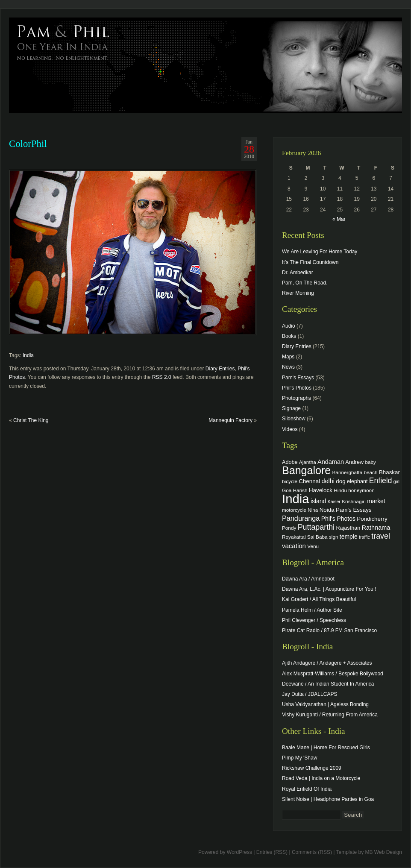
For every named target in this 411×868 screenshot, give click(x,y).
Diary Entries (220, 369)
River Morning (298, 293)
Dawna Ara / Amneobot (308, 579)
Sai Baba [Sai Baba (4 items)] (317, 537)
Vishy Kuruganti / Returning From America (330, 715)
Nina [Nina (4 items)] (313, 510)
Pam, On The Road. (305, 283)
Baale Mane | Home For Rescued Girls (326, 748)
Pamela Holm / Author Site (312, 610)
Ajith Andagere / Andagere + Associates (327, 663)
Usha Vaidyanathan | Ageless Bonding (325, 704)
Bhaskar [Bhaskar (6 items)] (389, 472)
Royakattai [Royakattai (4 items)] (294, 537)
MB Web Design (384, 852)
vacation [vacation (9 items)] (294, 546)
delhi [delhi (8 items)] (328, 481)
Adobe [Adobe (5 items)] (290, 462)
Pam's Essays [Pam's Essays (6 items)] (354, 510)
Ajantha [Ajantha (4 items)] (308, 462)
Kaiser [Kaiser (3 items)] (334, 501)
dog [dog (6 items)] (341, 481)
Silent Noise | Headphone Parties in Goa (328, 799)
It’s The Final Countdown (310, 262)
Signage (291, 408)
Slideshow (294, 419)
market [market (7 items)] (376, 501)
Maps (288, 357)
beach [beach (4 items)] (371, 472)
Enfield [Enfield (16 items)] (381, 481)
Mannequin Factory (230, 420)
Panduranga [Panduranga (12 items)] (301, 518)
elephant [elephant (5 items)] (357, 481)
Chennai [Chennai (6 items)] (309, 481)
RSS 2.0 (162, 377)
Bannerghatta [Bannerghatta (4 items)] (348, 472)
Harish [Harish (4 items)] (300, 490)
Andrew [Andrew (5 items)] (354, 462)
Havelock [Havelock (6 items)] (321, 490)
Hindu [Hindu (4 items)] (340, 490)
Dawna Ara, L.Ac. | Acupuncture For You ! (329, 589)
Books (289, 336)
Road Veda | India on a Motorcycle (321, 778)
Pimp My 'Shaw (299, 758)
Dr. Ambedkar (298, 273)
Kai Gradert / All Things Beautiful (319, 599)
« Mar (339, 219)
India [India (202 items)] (296, 499)
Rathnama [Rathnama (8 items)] (376, 528)
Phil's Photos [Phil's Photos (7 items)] (338, 519)
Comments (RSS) (312, 852)
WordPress (239, 852)
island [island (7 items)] (318, 501)
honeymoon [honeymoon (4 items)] (361, 490)
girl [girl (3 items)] (396, 481)
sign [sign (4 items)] (334, 537)
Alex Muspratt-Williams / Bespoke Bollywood (333, 674)
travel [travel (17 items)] (381, 536)
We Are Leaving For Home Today (320, 252)
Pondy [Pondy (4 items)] (289, 528)
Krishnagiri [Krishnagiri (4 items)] (354, 501)
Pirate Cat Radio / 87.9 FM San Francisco (329, 630)
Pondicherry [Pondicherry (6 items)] (372, 519)
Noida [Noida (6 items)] (327, 510)
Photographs (297, 398)
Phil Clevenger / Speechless (314, 620)
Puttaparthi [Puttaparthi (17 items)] (316, 527)
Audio (289, 326)
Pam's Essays (298, 378)
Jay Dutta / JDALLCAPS (310, 694)
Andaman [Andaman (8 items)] (331, 462)
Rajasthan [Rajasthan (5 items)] (348, 528)
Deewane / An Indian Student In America (328, 684)
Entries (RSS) (272, 852)
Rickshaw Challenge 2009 (312, 768)
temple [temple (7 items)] (349, 537)
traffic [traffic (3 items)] (364, 537)
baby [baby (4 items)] (371, 462)
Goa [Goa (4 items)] (287, 490)
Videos (290, 429)
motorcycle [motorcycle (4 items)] (294, 510)
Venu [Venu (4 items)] (313, 546)
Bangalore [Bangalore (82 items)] (306, 470)
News (288, 367)
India (28, 355)
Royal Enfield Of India (307, 789)
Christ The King (31, 420)
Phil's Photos (297, 388)
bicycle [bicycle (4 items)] (290, 481)
